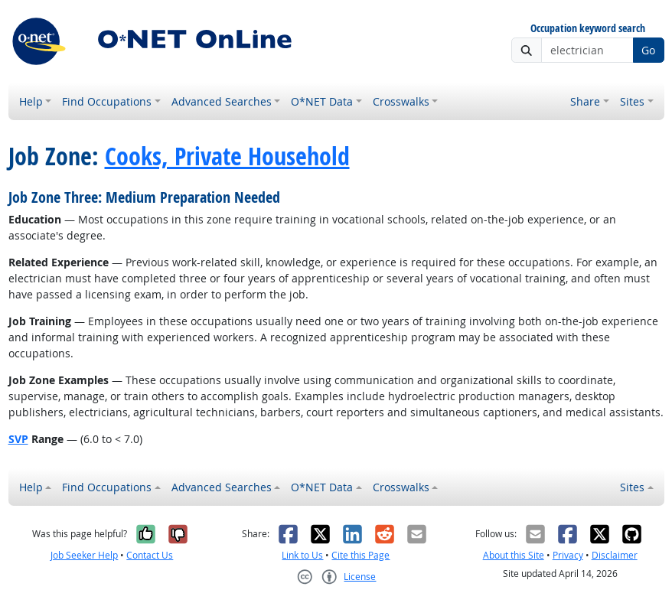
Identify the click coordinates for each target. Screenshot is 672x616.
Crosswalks (401, 101)
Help (31, 101)
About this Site (514, 555)
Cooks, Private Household (227, 156)
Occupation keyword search (588, 29)
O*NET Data (322, 101)
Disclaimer (615, 555)
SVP (18, 439)
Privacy (568, 555)
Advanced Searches (222, 101)
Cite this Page (360, 555)
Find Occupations (107, 101)
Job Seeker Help (84, 555)
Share (585, 101)
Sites (632, 101)
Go (648, 50)
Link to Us (302, 555)
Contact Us (150, 555)
